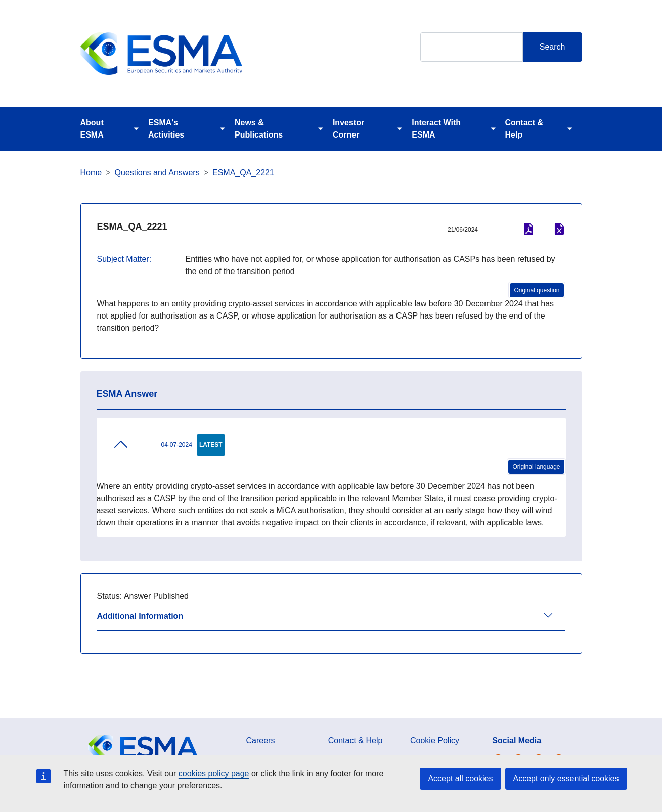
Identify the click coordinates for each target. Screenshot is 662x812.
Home (91, 173)
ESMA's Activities (166, 129)
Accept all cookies (460, 778)
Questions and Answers (157, 173)
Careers (261, 740)
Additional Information (140, 616)
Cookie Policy (435, 740)
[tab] (331, 621)
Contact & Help (524, 129)
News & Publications (259, 129)
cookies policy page (214, 773)
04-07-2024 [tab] (152, 444)
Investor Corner (348, 129)
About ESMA (92, 129)
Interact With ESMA (436, 129)
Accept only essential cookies (566, 778)
